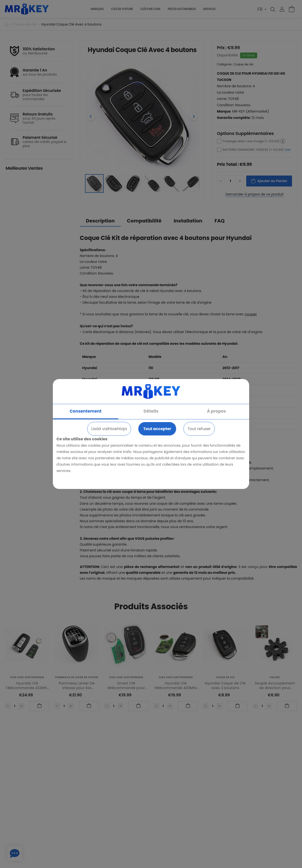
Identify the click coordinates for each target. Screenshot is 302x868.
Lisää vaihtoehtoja (109, 429)
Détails (151, 411)
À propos (217, 411)
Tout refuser (199, 429)
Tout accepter (157, 429)
